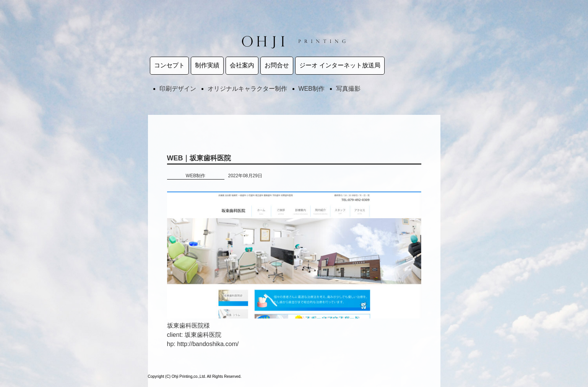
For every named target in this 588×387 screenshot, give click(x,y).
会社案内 (242, 65)
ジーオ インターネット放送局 (340, 65)
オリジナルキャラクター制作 (247, 89)
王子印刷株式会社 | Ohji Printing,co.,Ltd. (294, 41)
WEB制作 (312, 89)
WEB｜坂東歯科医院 (199, 158)
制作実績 (207, 65)
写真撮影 (348, 89)
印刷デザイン (178, 89)
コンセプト (169, 65)
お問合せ (277, 65)
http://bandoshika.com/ (208, 344)
